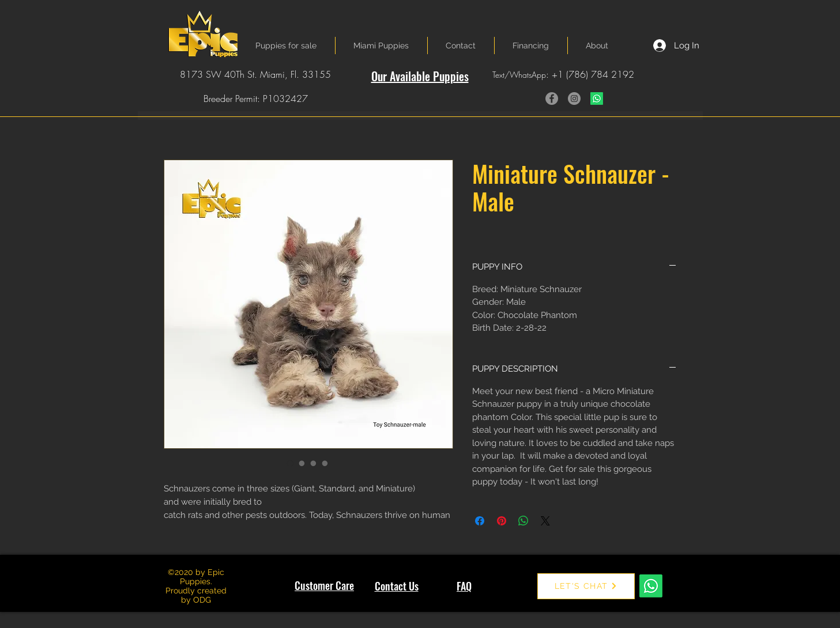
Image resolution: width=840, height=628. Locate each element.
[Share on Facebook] (480, 521)
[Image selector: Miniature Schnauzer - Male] (291, 463)
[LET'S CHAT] (586, 586)
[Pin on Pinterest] (502, 521)
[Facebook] (552, 99)
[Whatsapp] (597, 99)
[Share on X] (545, 521)
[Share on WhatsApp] (523, 521)
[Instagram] (574, 99)
